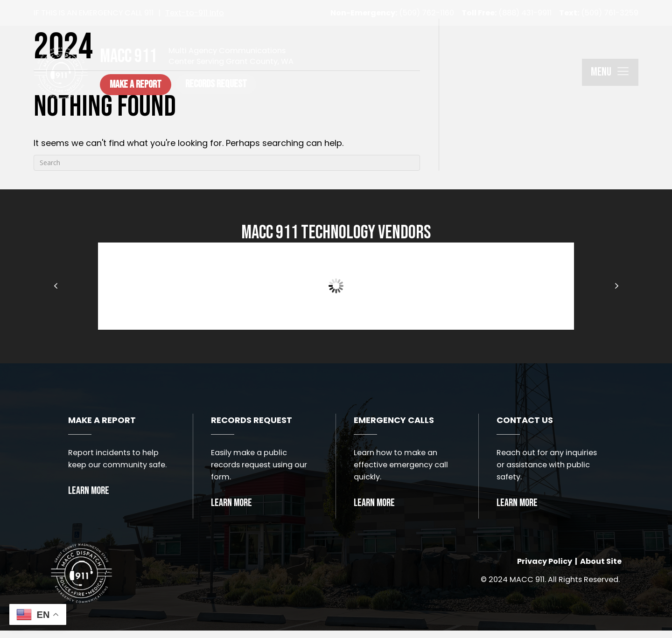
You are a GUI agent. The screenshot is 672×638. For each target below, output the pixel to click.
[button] (151, 85)
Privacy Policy (545, 565)
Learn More (89, 491)
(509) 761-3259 (599, 13)
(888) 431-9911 (507, 13)
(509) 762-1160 (392, 13)
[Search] (227, 163)
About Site (601, 565)
